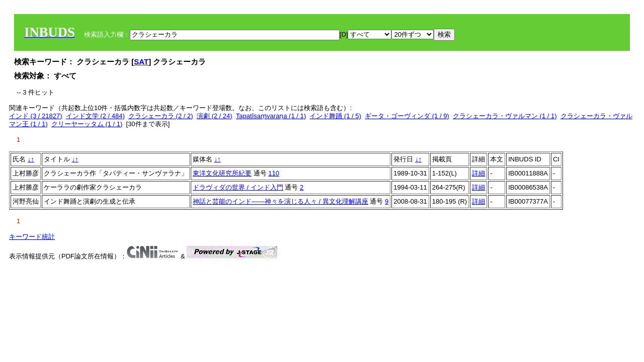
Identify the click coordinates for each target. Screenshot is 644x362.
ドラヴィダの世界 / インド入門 (238, 187)
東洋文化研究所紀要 (222, 173)
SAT (141, 62)
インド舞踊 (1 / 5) (335, 116)
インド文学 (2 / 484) (95, 116)
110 (274, 173)
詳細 (478, 173)
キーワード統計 (32, 237)
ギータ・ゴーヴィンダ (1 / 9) (407, 116)
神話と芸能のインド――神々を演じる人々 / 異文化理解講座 (280, 201)
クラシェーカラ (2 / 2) (161, 116)
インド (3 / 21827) (36, 116)
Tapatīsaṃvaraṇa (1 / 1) (271, 116)
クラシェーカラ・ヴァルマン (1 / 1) (505, 116)
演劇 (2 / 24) (215, 116)
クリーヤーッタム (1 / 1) (87, 124)
